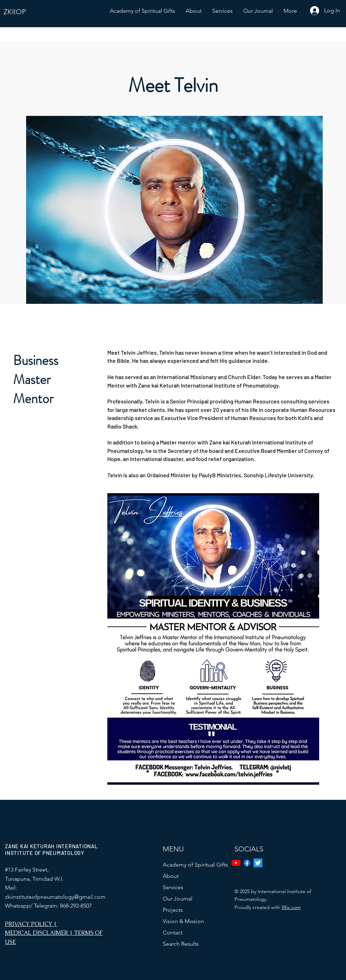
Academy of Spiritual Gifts (195, 865)
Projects (173, 910)
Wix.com (291, 907)
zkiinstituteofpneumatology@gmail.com (55, 897)
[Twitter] (258, 863)
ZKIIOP (15, 12)
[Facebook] (247, 863)
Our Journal (178, 899)
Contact (173, 932)
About (171, 876)
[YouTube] (236, 863)
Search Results (181, 944)
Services (173, 887)
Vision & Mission (183, 921)
